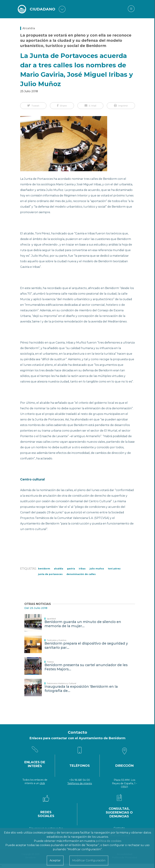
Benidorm (44, 569)
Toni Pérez (114, 569)
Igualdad (51, 619)
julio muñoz (97, 569)
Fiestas (50, 662)
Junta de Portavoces (50, 574)
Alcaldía (29, 28)
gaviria (71, 569)
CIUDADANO (43, 9)
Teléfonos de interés (80, 783)
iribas (82, 569)
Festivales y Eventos (57, 640)
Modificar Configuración (89, 860)
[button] (33, 106)
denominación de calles (81, 574)
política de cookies (108, 841)
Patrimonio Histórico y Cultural (61, 683)
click (42, 783)
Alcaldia (59, 569)
